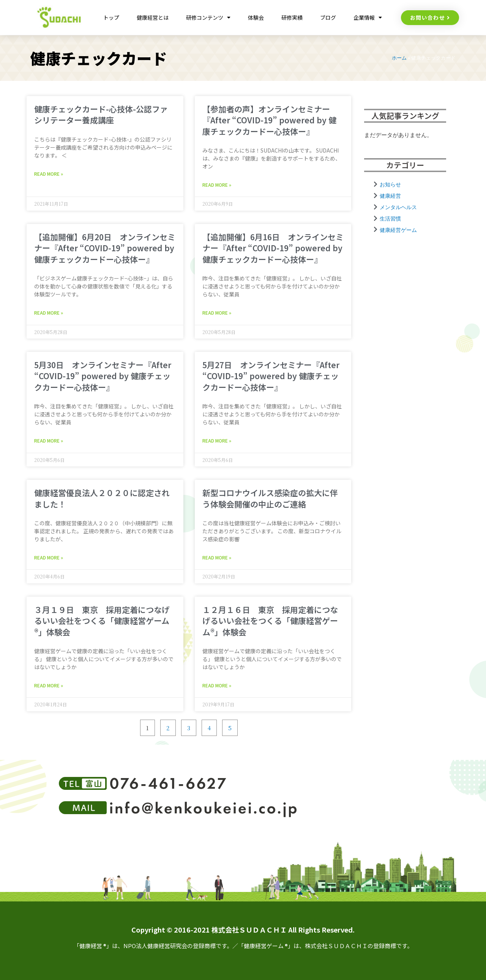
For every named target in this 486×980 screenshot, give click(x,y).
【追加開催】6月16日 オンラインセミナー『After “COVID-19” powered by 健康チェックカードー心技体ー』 (273, 248)
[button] (430, 18)
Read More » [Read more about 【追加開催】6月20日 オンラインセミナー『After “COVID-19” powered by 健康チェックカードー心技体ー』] (49, 313)
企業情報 (368, 17)
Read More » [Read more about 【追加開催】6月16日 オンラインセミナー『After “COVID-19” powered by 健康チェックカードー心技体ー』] (217, 313)
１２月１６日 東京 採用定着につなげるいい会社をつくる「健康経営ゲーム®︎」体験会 (270, 621)
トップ (111, 17)
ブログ (328, 17)
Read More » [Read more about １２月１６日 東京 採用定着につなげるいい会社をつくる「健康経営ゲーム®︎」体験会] (217, 685)
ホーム (399, 58)
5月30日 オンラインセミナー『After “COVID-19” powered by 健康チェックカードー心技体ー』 (103, 376)
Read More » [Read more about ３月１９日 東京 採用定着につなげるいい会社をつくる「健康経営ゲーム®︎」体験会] (49, 685)
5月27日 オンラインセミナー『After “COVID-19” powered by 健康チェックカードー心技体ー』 (271, 376)
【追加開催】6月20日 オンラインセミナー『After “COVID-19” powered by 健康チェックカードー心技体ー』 (105, 248)
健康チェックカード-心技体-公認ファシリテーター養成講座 (101, 114)
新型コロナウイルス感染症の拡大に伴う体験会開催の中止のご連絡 (270, 498)
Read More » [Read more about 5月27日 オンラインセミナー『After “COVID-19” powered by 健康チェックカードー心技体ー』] (217, 440)
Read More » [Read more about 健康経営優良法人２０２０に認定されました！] (49, 557)
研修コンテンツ (208, 17)
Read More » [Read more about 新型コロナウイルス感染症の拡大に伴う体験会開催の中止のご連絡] (217, 557)
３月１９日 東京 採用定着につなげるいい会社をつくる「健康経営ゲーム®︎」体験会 (102, 621)
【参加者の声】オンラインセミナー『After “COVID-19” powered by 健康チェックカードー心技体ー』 (269, 120)
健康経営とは (153, 17)
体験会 (256, 17)
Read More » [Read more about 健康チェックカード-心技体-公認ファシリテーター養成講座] (49, 174)
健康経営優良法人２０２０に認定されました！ (102, 498)
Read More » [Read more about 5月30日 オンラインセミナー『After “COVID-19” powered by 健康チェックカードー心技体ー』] (49, 440)
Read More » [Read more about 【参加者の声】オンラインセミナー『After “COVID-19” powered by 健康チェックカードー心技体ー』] (217, 185)
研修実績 (292, 17)
